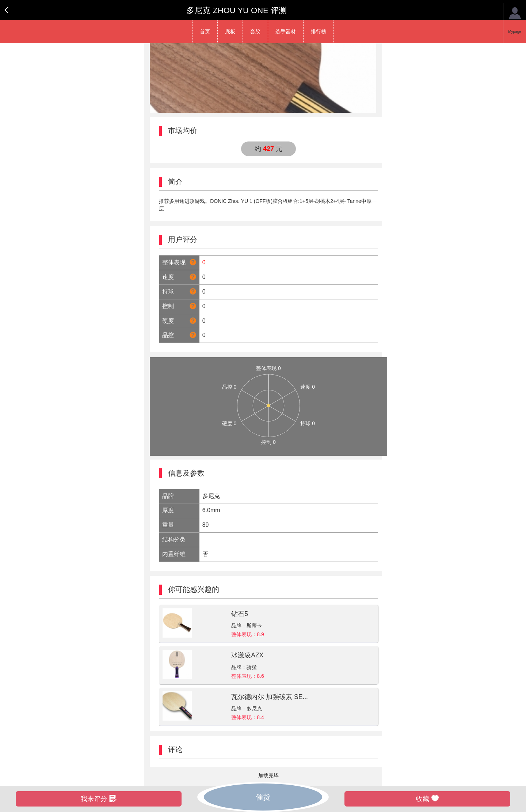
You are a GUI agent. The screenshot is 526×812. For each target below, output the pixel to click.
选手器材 (286, 31)
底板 (230, 31)
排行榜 (319, 31)
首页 (205, 31)
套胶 (255, 31)
